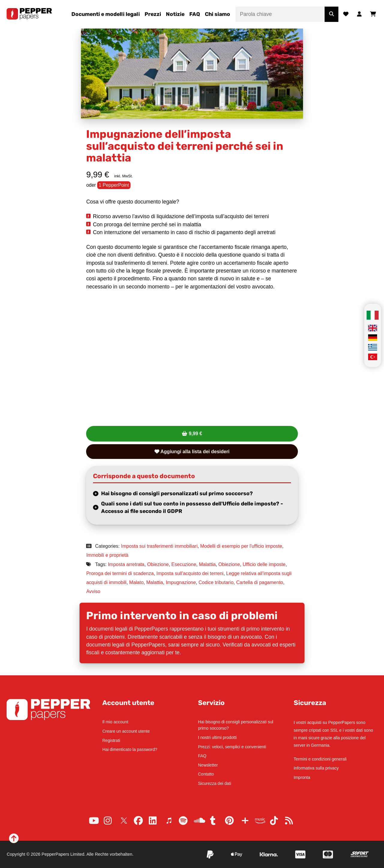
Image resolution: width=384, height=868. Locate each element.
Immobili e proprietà (107, 555)
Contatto (206, 774)
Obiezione (158, 564)
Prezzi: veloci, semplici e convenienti (232, 747)
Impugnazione (181, 582)
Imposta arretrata (126, 564)
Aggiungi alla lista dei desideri (192, 452)
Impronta (302, 777)
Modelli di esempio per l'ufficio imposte (241, 546)
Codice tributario (216, 582)
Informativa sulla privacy (316, 768)
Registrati (111, 740)
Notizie (175, 14)
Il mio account (115, 722)
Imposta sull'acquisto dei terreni (190, 573)
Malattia (207, 564)
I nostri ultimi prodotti (217, 737)
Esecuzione (184, 564)
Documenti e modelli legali (106, 14)
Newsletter (208, 765)
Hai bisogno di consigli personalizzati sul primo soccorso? (177, 493)
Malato (136, 582)
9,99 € (195, 434)
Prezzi (153, 14)
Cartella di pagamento (260, 582)
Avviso (93, 591)
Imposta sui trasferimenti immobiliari (159, 546)
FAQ (195, 14)
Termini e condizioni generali (320, 759)
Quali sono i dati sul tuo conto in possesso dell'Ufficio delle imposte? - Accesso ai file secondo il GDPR (192, 507)
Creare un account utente (126, 731)
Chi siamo (217, 14)
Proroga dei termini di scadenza (120, 573)
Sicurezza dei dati (215, 783)
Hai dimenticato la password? (130, 749)
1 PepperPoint (114, 185)
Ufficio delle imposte (264, 564)
